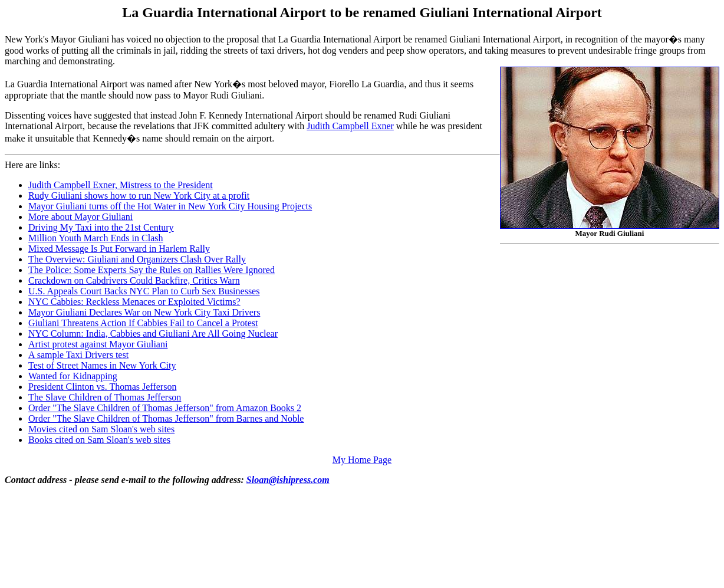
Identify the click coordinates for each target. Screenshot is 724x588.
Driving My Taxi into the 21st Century (101, 227)
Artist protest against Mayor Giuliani (98, 344)
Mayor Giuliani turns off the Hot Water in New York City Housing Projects (170, 206)
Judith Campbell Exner (350, 126)
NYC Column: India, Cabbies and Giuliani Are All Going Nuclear (153, 334)
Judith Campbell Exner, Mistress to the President (121, 185)
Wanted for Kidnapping (73, 376)
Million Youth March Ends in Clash (96, 238)
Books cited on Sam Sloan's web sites (99, 440)
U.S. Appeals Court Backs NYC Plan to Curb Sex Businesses (144, 291)
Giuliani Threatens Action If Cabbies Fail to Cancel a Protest (143, 323)
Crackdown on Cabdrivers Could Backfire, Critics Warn (134, 280)
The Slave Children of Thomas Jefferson (105, 397)
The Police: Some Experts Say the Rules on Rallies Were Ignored (152, 270)
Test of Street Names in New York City (102, 365)
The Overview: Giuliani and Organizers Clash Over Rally (137, 259)
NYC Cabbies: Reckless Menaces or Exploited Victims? (134, 302)
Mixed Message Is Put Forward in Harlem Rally (119, 249)
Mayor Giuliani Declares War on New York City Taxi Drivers (144, 312)
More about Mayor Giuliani (80, 217)
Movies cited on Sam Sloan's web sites (101, 429)
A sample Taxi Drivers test (78, 355)
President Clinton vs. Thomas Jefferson (102, 387)
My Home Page (362, 460)
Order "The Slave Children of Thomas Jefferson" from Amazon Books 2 (165, 408)
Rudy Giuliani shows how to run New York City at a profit (139, 196)
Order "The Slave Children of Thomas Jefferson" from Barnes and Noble (166, 418)
